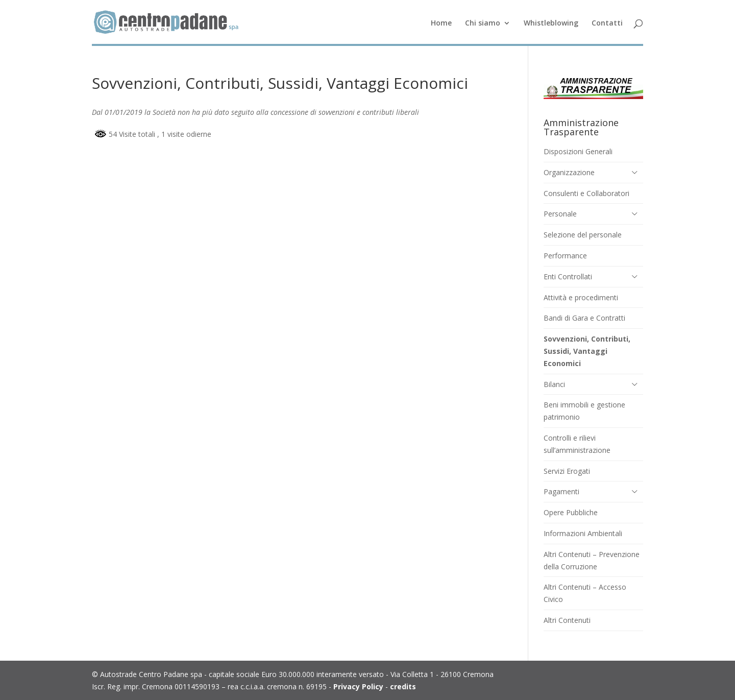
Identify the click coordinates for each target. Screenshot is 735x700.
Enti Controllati (568, 276)
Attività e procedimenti (581, 297)
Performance (565, 256)
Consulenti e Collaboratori (586, 193)
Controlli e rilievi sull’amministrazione (577, 444)
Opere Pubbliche (571, 512)
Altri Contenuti (567, 620)
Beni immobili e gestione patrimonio (584, 411)
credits (403, 686)
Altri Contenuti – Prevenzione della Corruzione (592, 560)
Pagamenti (561, 491)
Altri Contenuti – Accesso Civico (585, 593)
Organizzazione (569, 172)
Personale (560, 214)
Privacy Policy (358, 686)
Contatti (607, 23)
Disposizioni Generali (578, 151)
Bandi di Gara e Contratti (584, 318)
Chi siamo (483, 23)
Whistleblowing (551, 23)
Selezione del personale (583, 235)
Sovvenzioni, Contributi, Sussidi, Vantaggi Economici (587, 351)
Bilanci (554, 384)
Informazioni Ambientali (583, 533)
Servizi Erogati (567, 471)
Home (441, 23)
